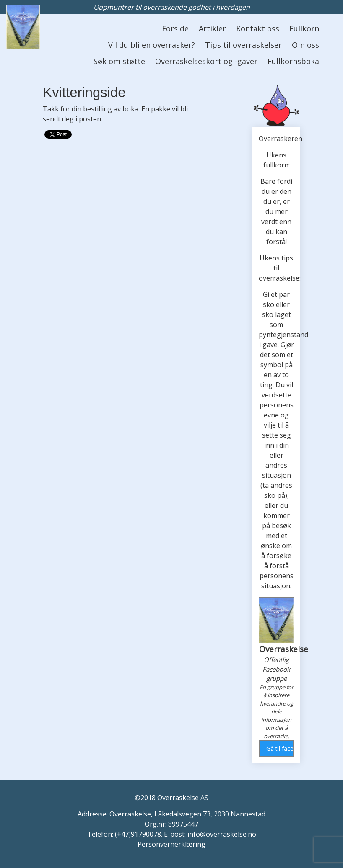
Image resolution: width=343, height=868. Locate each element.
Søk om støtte (119, 61)
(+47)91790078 (138, 834)
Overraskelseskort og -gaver (206, 61)
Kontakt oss (258, 28)
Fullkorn (304, 28)
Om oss (305, 45)
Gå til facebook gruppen (279, 748)
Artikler (212, 28)
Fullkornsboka (293, 61)
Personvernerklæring (171, 844)
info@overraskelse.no (222, 834)
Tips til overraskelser (243, 45)
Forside (175, 28)
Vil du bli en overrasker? (152, 45)
